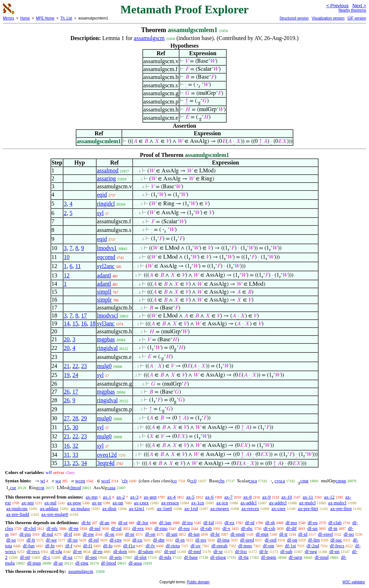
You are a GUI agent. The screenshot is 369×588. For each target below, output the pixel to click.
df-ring (82, 563)
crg (41, 488)
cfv (125, 481)
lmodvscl (108, 315)
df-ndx (165, 557)
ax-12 (329, 497)
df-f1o (129, 546)
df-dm (159, 540)
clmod (75, 488)
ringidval (107, 348)
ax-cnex (141, 503)
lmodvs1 (107, 248)
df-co (137, 540)
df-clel (30, 528)
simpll (104, 292)
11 (78, 266)
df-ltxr (241, 551)
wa (58, 481)
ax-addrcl (278, 503)
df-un (312, 528)
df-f (69, 546)
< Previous (337, 6)
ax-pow (74, 503)
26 (67, 392)
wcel (106, 481)
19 (67, 375)
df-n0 (25, 557)
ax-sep (28, 503)
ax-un (118, 503)
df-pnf (170, 551)
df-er (77, 551)
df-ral (117, 528)
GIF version (357, 18)
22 (75, 366)
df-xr (218, 551)
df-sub (286, 551)
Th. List (66, 18)
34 (84, 463)
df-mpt (262, 534)
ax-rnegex (220, 508)
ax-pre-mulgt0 (55, 514)
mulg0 (104, 366)
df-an (104, 523)
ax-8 (247, 497)
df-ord (271, 540)
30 (75, 427)
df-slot (141, 557)
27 (67, 418)
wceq (80, 481)
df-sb (270, 523)
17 (84, 315)
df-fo (108, 546)
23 (84, 366)
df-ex (229, 523)
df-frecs (337, 546)
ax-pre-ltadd (18, 514)
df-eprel (326, 534)
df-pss (25, 534)
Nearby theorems (352, 10)
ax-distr (110, 508)
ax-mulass (81, 508)
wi (43, 481)
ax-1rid (191, 508)
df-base (191, 557)
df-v (227, 528)
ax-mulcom (17, 508)
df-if (68, 534)
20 (67, 339)
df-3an (165, 523)
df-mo (291, 523)
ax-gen (150, 497)
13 (67, 463)
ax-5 (190, 497)
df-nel (95, 528)
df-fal (208, 523)
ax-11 (308, 497)
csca (253, 481)
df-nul (47, 534)
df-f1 (88, 546)
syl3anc (106, 323)
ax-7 (228, 497)
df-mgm (269, 557)
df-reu (184, 528)
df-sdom (145, 551)
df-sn (110, 534)
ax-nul (50, 503)
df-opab (238, 534)
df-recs (33, 551)
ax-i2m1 (137, 508)
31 (67, 455)
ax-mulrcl (337, 503)
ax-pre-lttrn (341, 508)
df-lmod (108, 563)
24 (75, 375)
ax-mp (92, 497)
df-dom (120, 551)
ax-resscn (170, 503)
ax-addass (49, 508)
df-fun (29, 546)
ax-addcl (248, 503)
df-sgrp (295, 557)
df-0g (244, 557)
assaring (106, 178)
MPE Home (45, 18)
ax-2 (121, 497)
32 (75, 446)
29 (84, 418)
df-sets (115, 557)
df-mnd (321, 557)
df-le (264, 551)
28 (75, 418)
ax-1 (107, 497)
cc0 (193, 481)
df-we (51, 540)
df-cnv (116, 540)
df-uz (68, 557)
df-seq (91, 557)
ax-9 (266, 497)
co (174, 481)
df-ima (223, 540)
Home (25, 18)
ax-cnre (278, 508)
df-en (97, 551)
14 (67, 323)
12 (67, 275)
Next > (359, 6)
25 (75, 463)
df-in (333, 528)
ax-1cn (198, 503)
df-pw (88, 534)
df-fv (150, 546)
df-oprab (220, 546)
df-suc (336, 540)
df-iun (194, 534)
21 (67, 366)
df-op (150, 534)
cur (13, 488)
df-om (268, 546)
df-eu (313, 523)
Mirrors (8, 18)
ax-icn (222, 503)
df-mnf (195, 551)
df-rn (180, 540)
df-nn (334, 551)
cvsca (280, 481)
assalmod (108, 170)
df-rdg (56, 551)
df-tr (283, 534)
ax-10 (287, 497)
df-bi (86, 523)
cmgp (341, 481)
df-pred (247, 540)
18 (93, 323)
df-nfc (52, 528)
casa (111, 488)
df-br (215, 534)
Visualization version (328, 18)
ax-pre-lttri (308, 508)
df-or (123, 523)
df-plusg (218, 557)
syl (100, 213)
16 (84, 323)
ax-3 (134, 497)
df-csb (269, 528)
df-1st (290, 546)
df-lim (314, 540)
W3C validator (354, 582)
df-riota (173, 546)
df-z (46, 557)
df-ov (196, 546)
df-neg (311, 551)
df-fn (50, 546)
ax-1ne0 (164, 508)
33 (75, 455)
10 (67, 257)
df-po (349, 534)
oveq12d (107, 455)
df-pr (130, 534)
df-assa (135, 563)
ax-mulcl (307, 503)
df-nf (250, 523)
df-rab (206, 528)
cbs (221, 481)
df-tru (187, 523)
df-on (292, 540)
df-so (11, 540)
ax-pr (97, 503)
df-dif (292, 528)
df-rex (138, 528)
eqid (102, 195)
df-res (201, 540)
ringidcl (106, 204)
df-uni (172, 534)
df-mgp (34, 563)
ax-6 (210, 497)
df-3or (143, 523)
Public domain (198, 582)
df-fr (31, 540)
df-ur (58, 563)
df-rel (94, 540)
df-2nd (313, 546)
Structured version (294, 18)
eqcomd (106, 257)
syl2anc (106, 266)
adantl (104, 275)
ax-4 (171, 497)
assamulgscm (149, 38)
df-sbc (247, 528)
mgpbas (106, 339)
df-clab (335, 523)
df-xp (72, 540)
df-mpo (245, 546)
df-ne (74, 528)
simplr (104, 300)
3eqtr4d (106, 463)
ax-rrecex (250, 508)
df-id (303, 534)
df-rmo (161, 528)
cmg (304, 481)
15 (75, 323)
